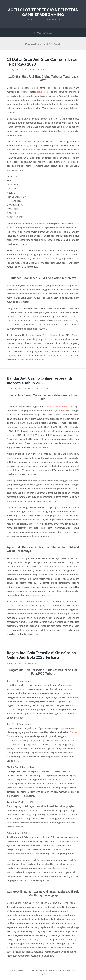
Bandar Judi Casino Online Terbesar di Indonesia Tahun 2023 (39, 381)
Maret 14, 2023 (15, 663)
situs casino (43, 92)
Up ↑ (44, 974)
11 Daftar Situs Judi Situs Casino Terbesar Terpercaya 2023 (42, 62)
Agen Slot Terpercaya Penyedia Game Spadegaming (43, 12)
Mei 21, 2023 (13, 70)
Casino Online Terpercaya (59, 406)
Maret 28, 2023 (15, 389)
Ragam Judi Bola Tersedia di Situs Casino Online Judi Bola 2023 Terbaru (41, 655)
